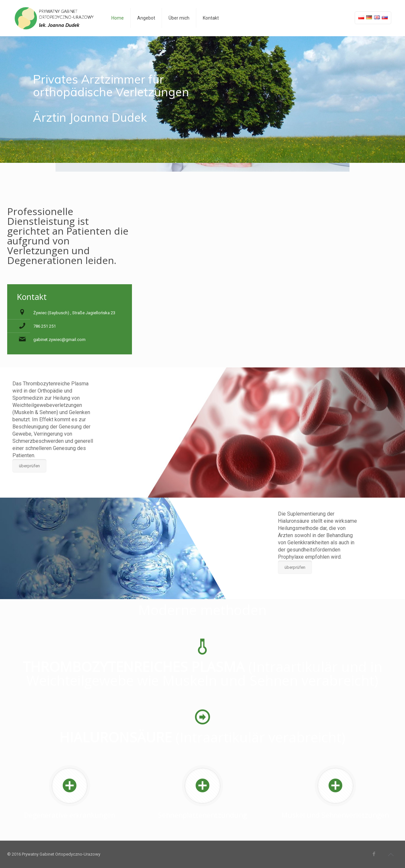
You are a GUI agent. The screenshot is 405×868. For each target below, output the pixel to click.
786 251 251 (45, 326)
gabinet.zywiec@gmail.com (59, 340)
